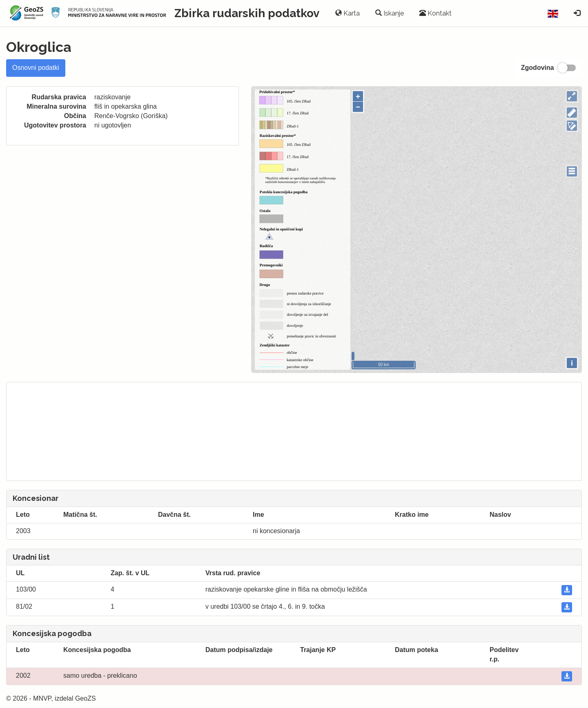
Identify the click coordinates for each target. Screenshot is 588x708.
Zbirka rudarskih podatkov (247, 13)
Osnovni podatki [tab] (36, 68)
